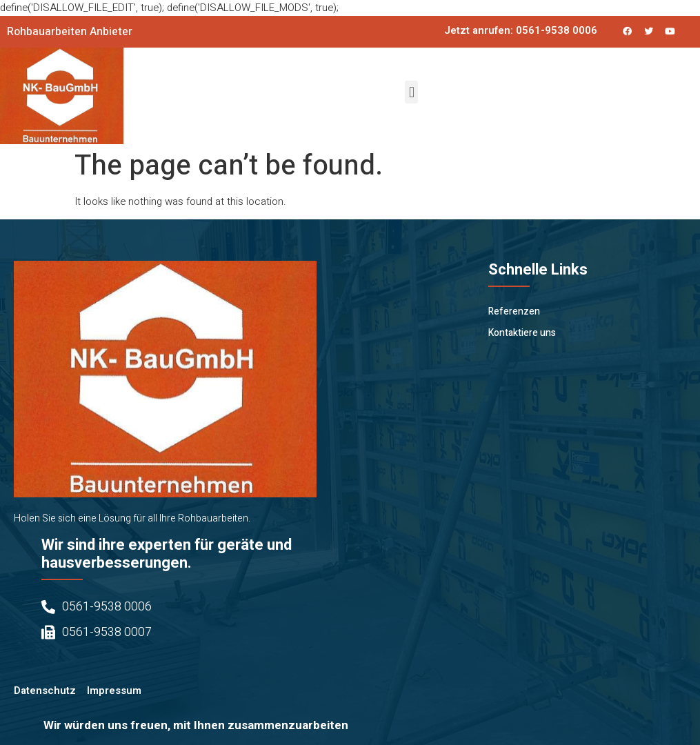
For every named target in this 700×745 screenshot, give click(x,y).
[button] (411, 92)
